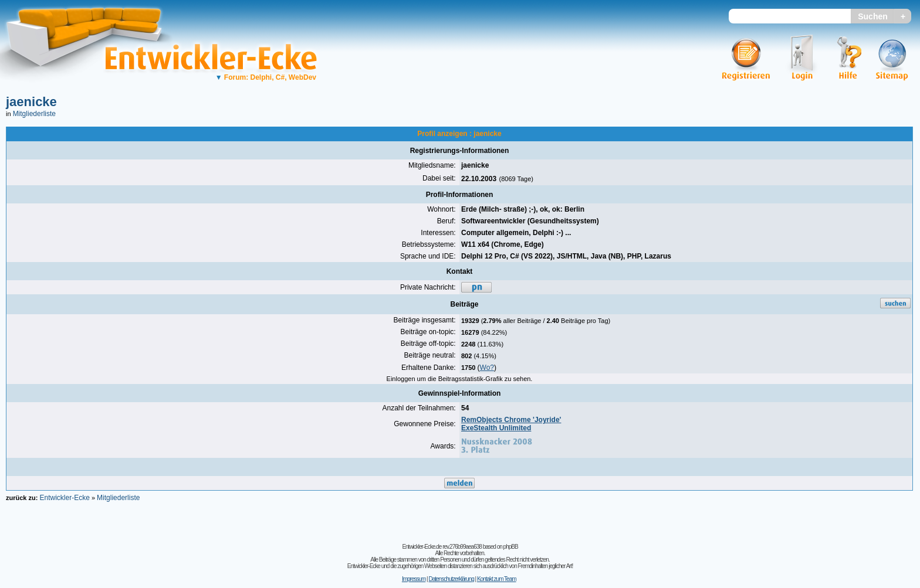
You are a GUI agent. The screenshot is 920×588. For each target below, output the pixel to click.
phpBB (511, 547)
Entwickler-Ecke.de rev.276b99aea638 (442, 547)
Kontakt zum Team (497, 579)
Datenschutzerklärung (451, 579)
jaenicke (31, 102)
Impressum (414, 579)
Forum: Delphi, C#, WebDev (266, 77)
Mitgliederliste (34, 114)
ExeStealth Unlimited (496, 428)
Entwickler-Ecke (64, 498)
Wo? (487, 368)
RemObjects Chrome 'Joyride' (511, 420)
